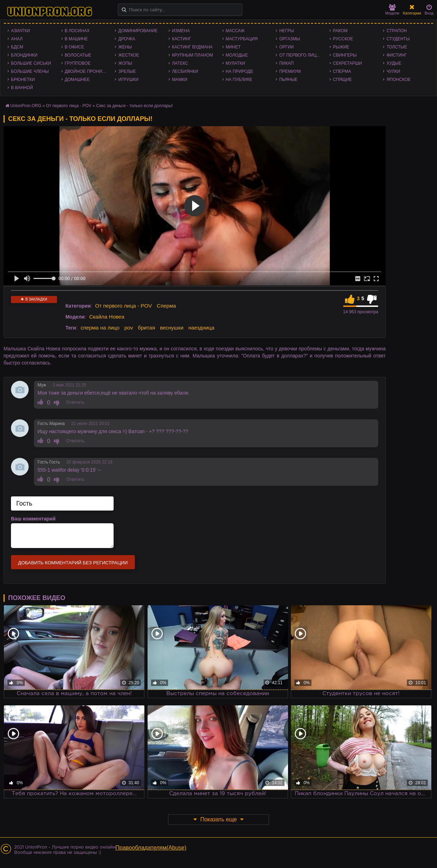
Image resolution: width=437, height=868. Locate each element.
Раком (340, 31)
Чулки (393, 71)
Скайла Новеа (107, 317)
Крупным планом (192, 55)
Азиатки (21, 31)
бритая (146, 328)
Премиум (290, 71)
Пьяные (288, 80)
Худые (394, 63)
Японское (398, 80)
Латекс (180, 63)
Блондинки (24, 55)
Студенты (398, 39)
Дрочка (127, 39)
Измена (181, 31)
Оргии (286, 47)
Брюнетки (23, 80)
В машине (76, 39)
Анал (17, 39)
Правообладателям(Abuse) (151, 848)
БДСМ (17, 47)
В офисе (74, 47)
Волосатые (78, 55)
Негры (287, 31)
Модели (392, 10)
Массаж (235, 31)
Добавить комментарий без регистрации (73, 563)
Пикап (286, 63)
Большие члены (30, 71)
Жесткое (129, 55)
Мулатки (235, 63)
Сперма (342, 71)
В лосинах (77, 31)
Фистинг (396, 55)
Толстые (397, 47)
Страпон (396, 31)
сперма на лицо (100, 328)
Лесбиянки (185, 71)
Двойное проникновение (88, 71)
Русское (343, 39)
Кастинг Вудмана (192, 47)
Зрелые (127, 71)
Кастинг (182, 39)
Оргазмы (290, 39)
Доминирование (138, 31)
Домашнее (77, 80)
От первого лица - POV (303, 55)
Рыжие (341, 47)
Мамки (180, 80)
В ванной (22, 88)
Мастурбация (242, 39)
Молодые (237, 55)
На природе (240, 71)
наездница (201, 328)
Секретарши (347, 63)
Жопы (125, 63)
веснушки (172, 328)
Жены (125, 47)
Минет (233, 47)
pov (128, 328)
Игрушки (128, 80)
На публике (239, 80)
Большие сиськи (31, 63)
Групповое (78, 63)
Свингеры (345, 55)
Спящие (343, 80)
